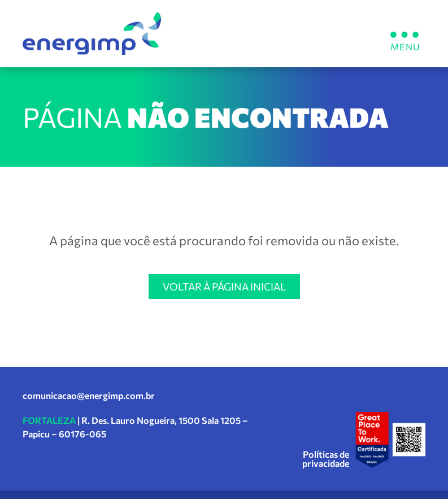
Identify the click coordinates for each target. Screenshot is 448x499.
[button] (404, 34)
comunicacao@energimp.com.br (89, 395)
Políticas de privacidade (326, 459)
